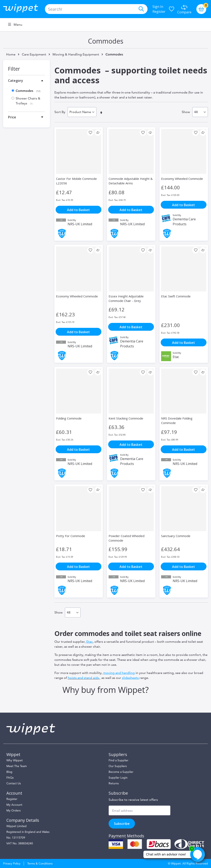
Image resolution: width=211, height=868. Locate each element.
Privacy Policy (12, 863)
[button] (90, 133)
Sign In (158, 7)
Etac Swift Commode (176, 296)
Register (159, 12)
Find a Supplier (118, 760)
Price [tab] (12, 117)
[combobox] (96, 9)
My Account (14, 805)
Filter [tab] (14, 69)
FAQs (10, 778)
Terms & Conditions (40, 863)
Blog (9, 772)
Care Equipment (34, 54)
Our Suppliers (118, 766)
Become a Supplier (121, 772)
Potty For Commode (71, 536)
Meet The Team (17, 766)
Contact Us (14, 783)
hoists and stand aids (83, 678)
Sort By (60, 112)
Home (11, 54)
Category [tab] (16, 81)
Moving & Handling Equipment (76, 54)
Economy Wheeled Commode (182, 179)
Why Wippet (15, 760)
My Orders (13, 810)
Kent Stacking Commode (126, 418)
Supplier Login (118, 778)
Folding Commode (69, 418)
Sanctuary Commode (176, 536)
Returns (114, 783)
